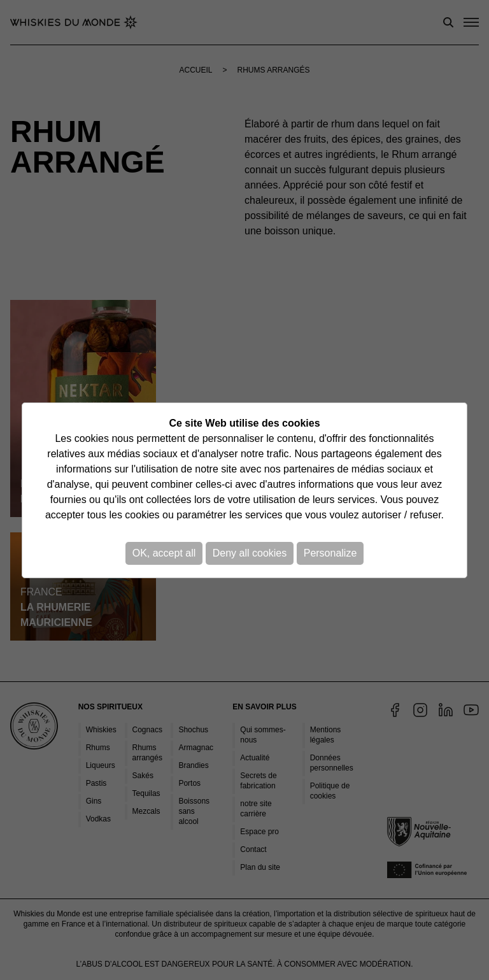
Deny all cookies (250, 553)
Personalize (330, 553)
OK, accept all (164, 553)
